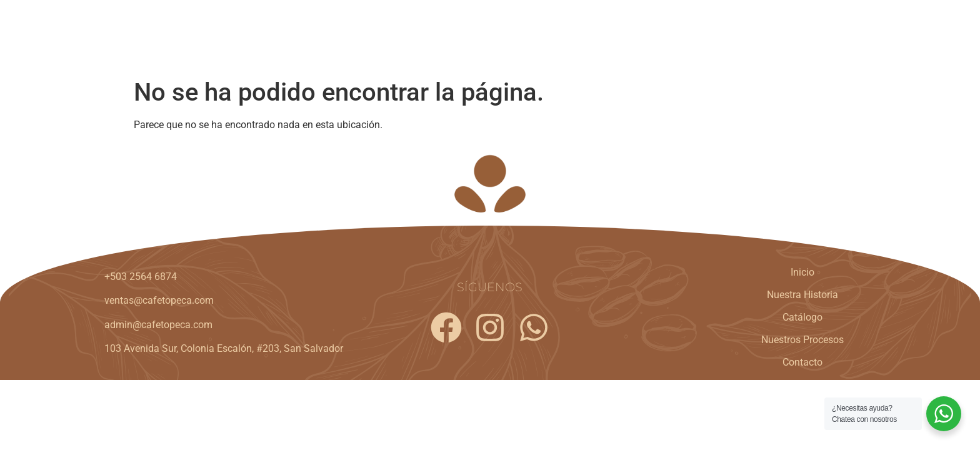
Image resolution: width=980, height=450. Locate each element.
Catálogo (655, 36)
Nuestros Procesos (745, 36)
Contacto (835, 36)
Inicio (494, 36)
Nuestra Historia (571, 36)
